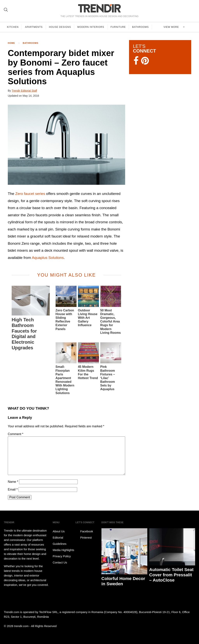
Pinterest (84, 538)
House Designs (60, 27)
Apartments (34, 27)
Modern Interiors (91, 27)
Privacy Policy (62, 556)
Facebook (84, 531)
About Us (59, 531)
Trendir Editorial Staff (24, 91)
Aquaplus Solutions (48, 258)
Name (13, 482)
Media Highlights (63, 550)
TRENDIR (99, 8)
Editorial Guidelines (60, 541)
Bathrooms (141, 27)
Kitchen (13, 27)
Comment (16, 434)
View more (172, 27)
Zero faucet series (30, 194)
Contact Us (60, 562)
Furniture (118, 27)
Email (13, 489)
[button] (66, 145)
